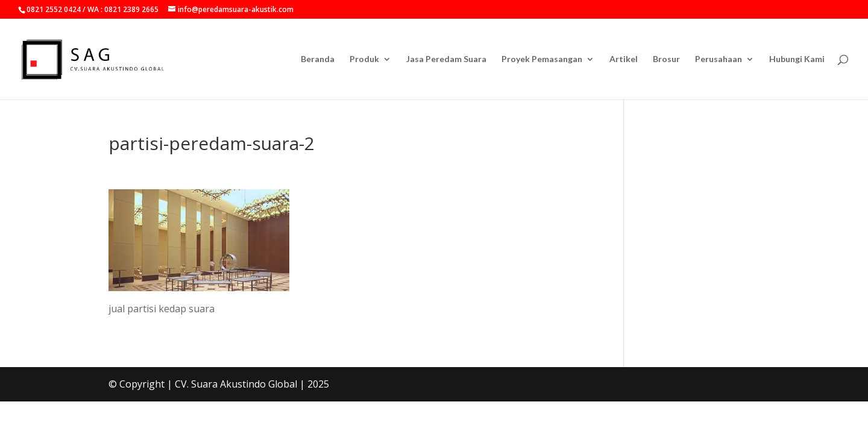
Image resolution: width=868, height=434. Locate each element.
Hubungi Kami (797, 59)
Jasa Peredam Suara (446, 59)
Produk (364, 59)
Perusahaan (719, 59)
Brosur (666, 59)
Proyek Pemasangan (542, 59)
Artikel (624, 59)
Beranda (318, 59)
